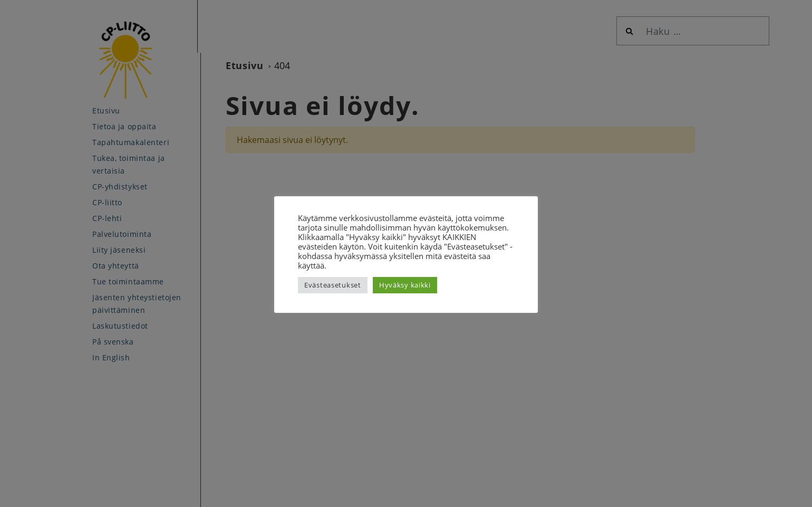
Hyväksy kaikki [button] (405, 285)
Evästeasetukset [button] (333, 285)
